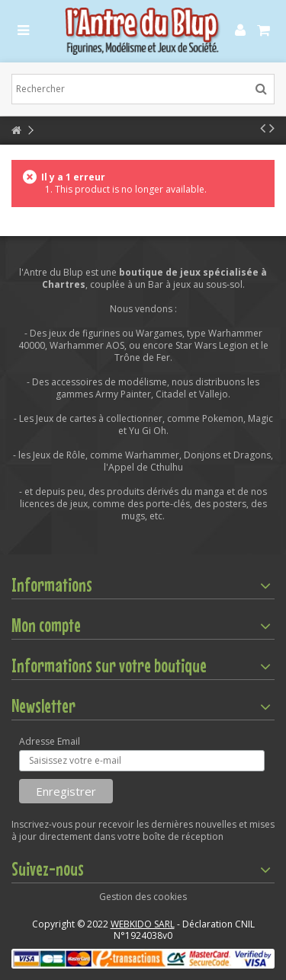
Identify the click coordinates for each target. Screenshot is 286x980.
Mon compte (46, 625)
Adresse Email (50, 742)
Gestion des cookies (143, 897)
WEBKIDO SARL (143, 924)
